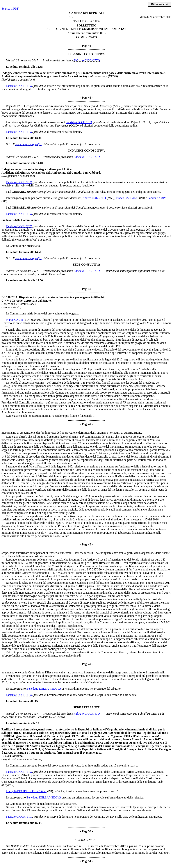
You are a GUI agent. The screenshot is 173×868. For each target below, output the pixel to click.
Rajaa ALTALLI (15, 106)
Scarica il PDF (10, 9)
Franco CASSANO (127, 198)
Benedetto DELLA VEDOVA (44, 689)
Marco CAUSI (15, 320)
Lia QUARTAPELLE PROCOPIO (26, 791)
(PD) (142, 198)
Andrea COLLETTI (94, 198)
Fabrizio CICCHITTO (87, 60)
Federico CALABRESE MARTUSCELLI (64, 113)
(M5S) (110, 198)
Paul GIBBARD (15, 192)
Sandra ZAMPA (157, 198)
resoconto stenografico (29, 144)
